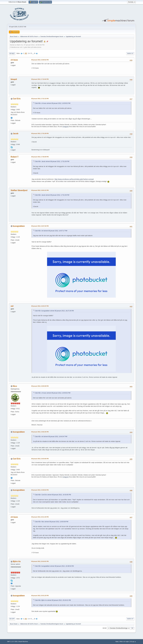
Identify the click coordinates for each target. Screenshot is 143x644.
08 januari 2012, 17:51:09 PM (40, 133)
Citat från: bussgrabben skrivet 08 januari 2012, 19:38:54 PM (54, 566)
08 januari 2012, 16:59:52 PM (40, 60)
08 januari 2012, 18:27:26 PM (40, 226)
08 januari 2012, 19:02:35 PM (40, 432)
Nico (15, 386)
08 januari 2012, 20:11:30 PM (40, 517)
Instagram (66, 127)
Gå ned (12, 54)
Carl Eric (17, 99)
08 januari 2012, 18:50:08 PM (40, 386)
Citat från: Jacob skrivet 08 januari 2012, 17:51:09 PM (52, 161)
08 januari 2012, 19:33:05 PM (40, 459)
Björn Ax (17, 561)
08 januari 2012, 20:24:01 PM (40, 561)
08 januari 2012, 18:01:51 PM (40, 190)
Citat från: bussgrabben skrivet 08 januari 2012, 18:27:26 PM (54, 311)
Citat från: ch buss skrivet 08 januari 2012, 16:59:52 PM (53, 103)
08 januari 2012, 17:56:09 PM (40, 157)
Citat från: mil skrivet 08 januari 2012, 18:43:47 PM (51, 437)
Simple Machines (23, 642)
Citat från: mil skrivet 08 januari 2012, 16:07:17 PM (51, 231)
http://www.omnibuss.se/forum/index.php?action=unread (74, 179)
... (33, 53)
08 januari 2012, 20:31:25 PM (40, 596)
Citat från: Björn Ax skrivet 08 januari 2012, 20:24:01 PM (53, 600)
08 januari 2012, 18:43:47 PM (40, 306)
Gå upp (12, 619)
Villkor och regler (124, 642)
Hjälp (117, 642)
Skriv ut (130, 54)
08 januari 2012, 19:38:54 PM (40, 490)
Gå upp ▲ (133, 642)
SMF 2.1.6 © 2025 (12, 642)
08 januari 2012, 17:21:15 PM (40, 99)
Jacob (16, 134)
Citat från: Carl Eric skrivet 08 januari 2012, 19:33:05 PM (53, 495)
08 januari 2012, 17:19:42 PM (40, 79)
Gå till (104, 628)
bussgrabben (19, 226)
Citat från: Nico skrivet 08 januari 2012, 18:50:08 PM (52, 522)
